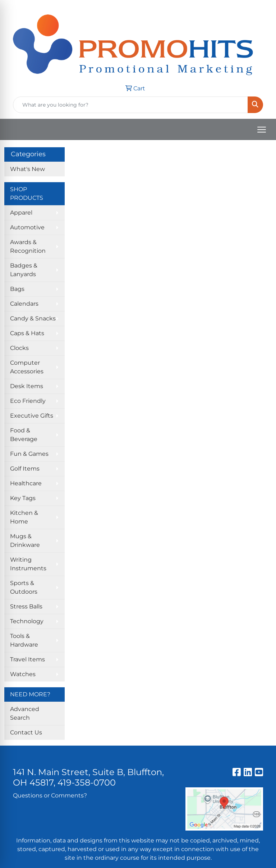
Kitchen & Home (24, 517)
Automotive (27, 227)
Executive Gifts (32, 416)
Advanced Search (25, 713)
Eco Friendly (28, 401)
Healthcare (26, 483)
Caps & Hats (27, 333)
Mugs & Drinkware (25, 541)
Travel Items (27, 659)
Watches (23, 674)
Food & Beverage (24, 435)
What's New (27, 169)
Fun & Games (29, 454)
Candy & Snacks (33, 318)
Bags (17, 289)
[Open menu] (262, 130)
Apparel (21, 213)
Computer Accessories (27, 367)
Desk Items (27, 386)
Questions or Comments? (50, 795)
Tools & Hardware (24, 640)
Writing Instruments (28, 564)
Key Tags (23, 498)
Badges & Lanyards (24, 270)
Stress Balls (26, 606)
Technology (27, 621)
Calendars (24, 304)
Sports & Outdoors (24, 587)
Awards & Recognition (28, 246)
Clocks (19, 348)
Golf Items (25, 469)
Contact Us (26, 732)
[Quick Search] (130, 105)
